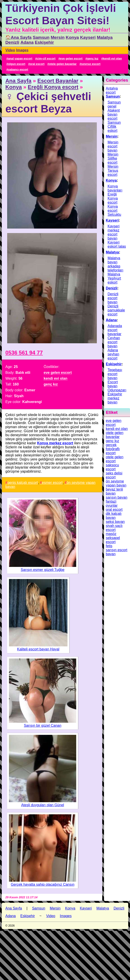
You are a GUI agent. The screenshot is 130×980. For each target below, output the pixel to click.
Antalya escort (112, 90)
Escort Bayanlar (58, 81)
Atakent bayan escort (114, 114)
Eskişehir (44, 42)
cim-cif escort (46, 58)
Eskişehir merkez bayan (115, 398)
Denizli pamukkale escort (116, 310)
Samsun (41, 37)
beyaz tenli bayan (114, 491)
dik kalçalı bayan (114, 516)
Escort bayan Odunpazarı (117, 386)
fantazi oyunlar (112, 503)
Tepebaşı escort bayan (115, 374)
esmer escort (52, 483)
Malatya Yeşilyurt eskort (114, 278)
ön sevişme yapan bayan (116, 483)
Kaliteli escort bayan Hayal (38, 649)
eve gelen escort (71, 58)
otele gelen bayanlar (63, 64)
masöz (111, 534)
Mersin (58, 37)
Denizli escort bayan (113, 298)
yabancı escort (18, 69)
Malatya (105, 37)
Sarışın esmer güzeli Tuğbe (43, 570)
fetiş (109, 546)
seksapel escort (113, 540)
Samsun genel (114, 104)
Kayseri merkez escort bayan (114, 232)
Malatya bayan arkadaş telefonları (115, 264)
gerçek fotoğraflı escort (113, 449)
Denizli (12, 42)
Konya (72, 37)
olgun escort (17, 64)
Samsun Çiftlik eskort (114, 127)
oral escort (37, 64)
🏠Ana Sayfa (18, 37)
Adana (27, 42)
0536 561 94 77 (24, 353)
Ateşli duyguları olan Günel (42, 805)
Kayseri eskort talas (117, 244)
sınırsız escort (91, 64)
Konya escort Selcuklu (114, 210)
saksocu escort (112, 467)
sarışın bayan (117, 497)
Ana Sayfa (18, 81)
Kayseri (88, 37)
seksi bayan (115, 522)
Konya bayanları (115, 188)
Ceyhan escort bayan (114, 342)
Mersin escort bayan (113, 146)
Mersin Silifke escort (113, 158)
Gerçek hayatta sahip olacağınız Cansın (43, 884)
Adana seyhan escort (113, 354)
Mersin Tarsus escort (113, 171)
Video (10, 50)
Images (22, 50)
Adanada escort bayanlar (115, 330)
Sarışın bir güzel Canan (42, 726)
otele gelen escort (115, 459)
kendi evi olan (112, 58)
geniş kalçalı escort (23, 483)
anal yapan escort (20, 58)
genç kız (93, 58)
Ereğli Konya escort (53, 87)
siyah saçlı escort (114, 528)
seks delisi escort (114, 475)
